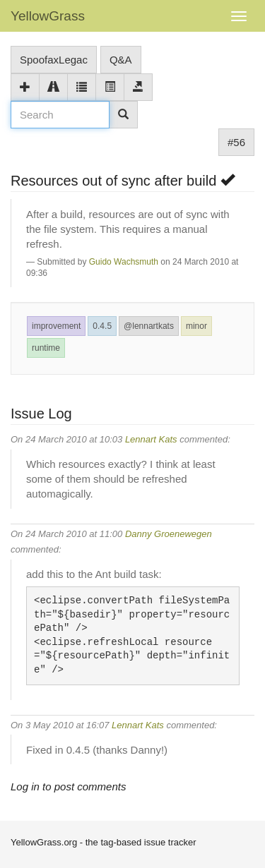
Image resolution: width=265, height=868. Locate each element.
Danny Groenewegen (169, 534)
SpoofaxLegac (54, 60)
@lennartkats (149, 326)
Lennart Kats (151, 439)
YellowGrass (48, 16)
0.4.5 (102, 326)
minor (196, 326)
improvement (56, 326)
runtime (46, 348)
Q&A (121, 60)
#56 (236, 142)
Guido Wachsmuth (124, 262)
